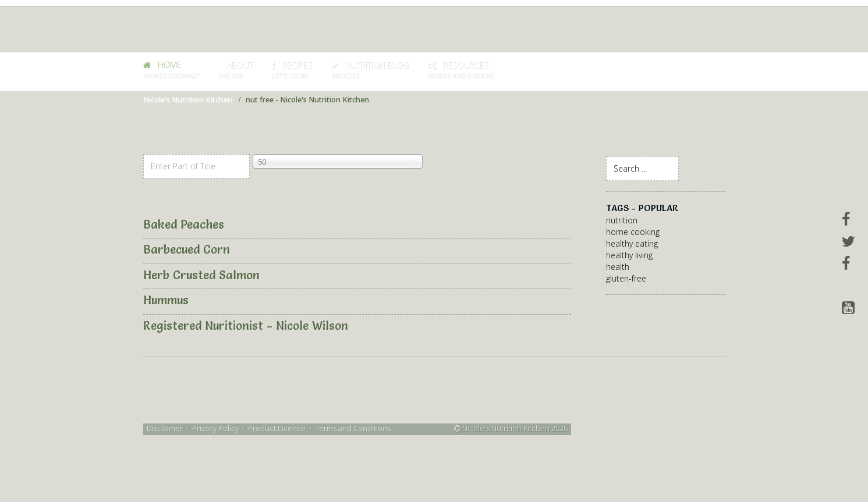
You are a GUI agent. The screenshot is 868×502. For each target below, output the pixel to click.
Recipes (292, 70)
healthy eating (632, 243)
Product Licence (277, 428)
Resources (460, 70)
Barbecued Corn (187, 250)
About (235, 70)
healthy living (629, 255)
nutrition (622, 220)
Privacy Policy (215, 428)
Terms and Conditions (353, 428)
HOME (171, 70)
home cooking (633, 232)
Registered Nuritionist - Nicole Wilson (246, 326)
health (618, 267)
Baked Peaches (184, 225)
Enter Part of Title (144, 154)
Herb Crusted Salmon (201, 275)
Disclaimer (165, 428)
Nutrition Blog (370, 70)
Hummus (166, 300)
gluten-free (626, 278)
